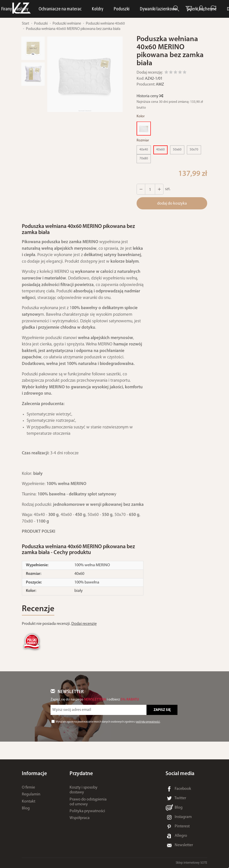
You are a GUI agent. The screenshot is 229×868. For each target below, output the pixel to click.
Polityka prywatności (87, 811)
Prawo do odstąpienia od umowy (88, 802)
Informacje (34, 774)
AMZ (160, 85)
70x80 (144, 158)
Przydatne (81, 774)
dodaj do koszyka (172, 204)
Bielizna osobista (131, 9)
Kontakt (29, 802)
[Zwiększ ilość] (141, 189)
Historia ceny (150, 96)
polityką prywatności (148, 722)
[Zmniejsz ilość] (159, 189)
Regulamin (31, 794)
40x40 (144, 150)
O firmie (28, 788)
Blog (26, 808)
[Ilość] (150, 189)
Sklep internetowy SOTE (191, 863)
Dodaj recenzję (84, 624)
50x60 (177, 150)
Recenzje (38, 609)
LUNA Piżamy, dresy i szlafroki (79, 9)
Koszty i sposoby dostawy (84, 790)
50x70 (194, 150)
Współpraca (80, 818)
